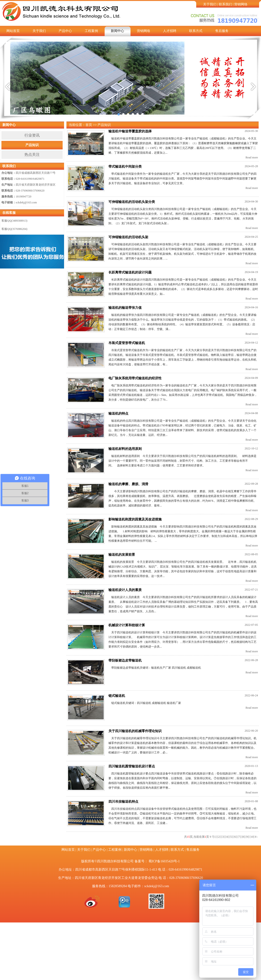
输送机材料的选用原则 (125, 449)
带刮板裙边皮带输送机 (125, 660)
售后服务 (222, 31)
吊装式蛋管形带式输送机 (127, 343)
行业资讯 (32, 135)
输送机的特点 (118, 414)
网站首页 (13, 31)
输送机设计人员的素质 (125, 590)
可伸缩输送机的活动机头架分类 (132, 202)
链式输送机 (117, 696)
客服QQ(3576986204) (14, 229)
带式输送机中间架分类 (125, 167)
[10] (252, 837)
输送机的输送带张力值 (125, 308)
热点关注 (32, 154)
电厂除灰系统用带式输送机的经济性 (135, 378)
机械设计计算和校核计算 (127, 625)
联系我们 (225, 4)
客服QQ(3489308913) (14, 221)
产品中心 (65, 31)
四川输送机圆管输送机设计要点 (132, 766)
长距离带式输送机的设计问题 (130, 272)
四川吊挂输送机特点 (123, 802)
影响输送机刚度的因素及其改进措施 (135, 519)
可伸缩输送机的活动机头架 (128, 237)
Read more (252, 157)
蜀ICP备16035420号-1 (164, 861)
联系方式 (196, 31)
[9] (247, 837)
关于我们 (210, 4)
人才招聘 (170, 31)
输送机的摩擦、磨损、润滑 (128, 484)
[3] (223, 837)
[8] (243, 837)
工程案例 (91, 31)
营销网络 (241, 4)
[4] (227, 837)
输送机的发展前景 (122, 555)
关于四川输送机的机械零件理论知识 (135, 731)
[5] (231, 837)
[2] (219, 837)
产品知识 (32, 145)
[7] (239, 837)
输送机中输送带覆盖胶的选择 (130, 131)
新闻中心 (117, 31)
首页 (89, 125)
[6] (235, 837)
